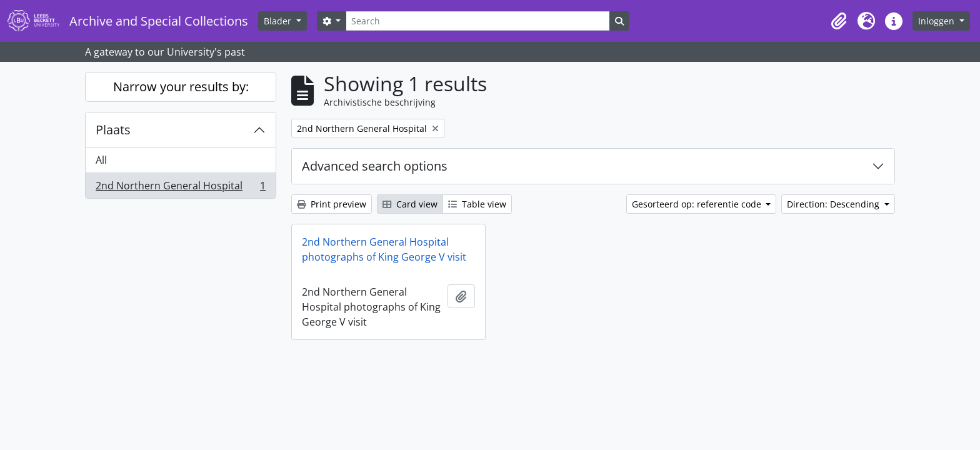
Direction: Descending (834, 204)
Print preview (332, 204)
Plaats (113, 130)
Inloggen (937, 21)
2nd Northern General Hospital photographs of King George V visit (384, 249)
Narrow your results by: (181, 87)
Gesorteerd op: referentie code (698, 204)
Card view (410, 204)
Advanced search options (375, 166)
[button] (839, 21)
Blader (279, 21)
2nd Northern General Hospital (180, 188)
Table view (477, 204)
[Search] (477, 21)
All (101, 160)
